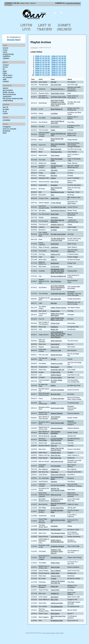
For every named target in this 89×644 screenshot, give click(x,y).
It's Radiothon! (14, 38)
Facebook (7, 131)
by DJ (5, 111)
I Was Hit (54, 260)
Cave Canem (55, 155)
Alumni (5, 88)
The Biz (53, 359)
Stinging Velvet (56, 576)
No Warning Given (57, 621)
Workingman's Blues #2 (58, 210)
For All (53, 516)
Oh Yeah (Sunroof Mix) (58, 234)
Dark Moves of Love (57, 192)
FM (4, 69)
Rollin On (54, 446)
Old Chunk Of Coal (57, 461)
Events (5, 48)
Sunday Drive (55, 311)
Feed (5, 133)
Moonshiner (55, 597)
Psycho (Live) (55, 323)
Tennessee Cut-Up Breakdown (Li (57, 500)
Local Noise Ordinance (73, 3)
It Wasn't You (55, 469)
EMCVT (5, 67)
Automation (34, 48)
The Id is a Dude (56, 377)
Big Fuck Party (56, 394)
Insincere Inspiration (57, 390)
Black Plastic (55, 227)
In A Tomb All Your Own (58, 207)
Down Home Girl (56, 610)
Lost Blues (54, 113)
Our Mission (7, 77)
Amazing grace (56, 453)
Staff (4, 79)
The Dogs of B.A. (56, 152)
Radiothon (7, 56)
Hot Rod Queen (56, 530)
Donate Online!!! (64, 27)
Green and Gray (56, 443)
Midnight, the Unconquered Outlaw (58, 489)
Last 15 (5, 107)
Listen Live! (26, 27)
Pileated (53, 163)
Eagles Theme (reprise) (58, 308)
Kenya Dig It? (55, 344)
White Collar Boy (56, 341)
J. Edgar (54, 578)
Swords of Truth (56, 350)
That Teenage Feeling (58, 533)
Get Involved (8, 90)
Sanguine (54, 482)
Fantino (53, 178)
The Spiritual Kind (57, 606)
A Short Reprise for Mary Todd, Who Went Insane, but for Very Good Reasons (58, 335)
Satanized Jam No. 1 (58, 89)
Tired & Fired (55, 590)
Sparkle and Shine (57, 603)
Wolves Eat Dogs (56, 355)
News (5, 52)
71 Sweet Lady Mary (58, 398)
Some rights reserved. (49, 633)
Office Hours (7, 75)
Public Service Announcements (9, 93)
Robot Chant (55, 347)
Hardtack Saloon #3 (57, 224)
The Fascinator (56, 466)
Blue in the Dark (56, 149)
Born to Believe (56, 571)
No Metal (54, 230)
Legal (5, 71)
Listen (5, 73)
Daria (53, 257)
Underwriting (8, 101)
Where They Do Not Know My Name (57, 449)
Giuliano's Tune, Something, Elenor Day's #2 (57, 551)
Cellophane (55, 247)
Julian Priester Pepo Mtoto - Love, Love (57, 319)
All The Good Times (57, 508)
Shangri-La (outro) (57, 363)
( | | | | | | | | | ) (55, 127)
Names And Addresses (58, 475)
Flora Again (55, 251)
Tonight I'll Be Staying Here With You (58, 582)
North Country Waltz (57, 408)
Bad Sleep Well (56, 299)
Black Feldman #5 (57, 109)
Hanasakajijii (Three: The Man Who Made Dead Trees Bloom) (58, 271)
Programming (8, 54)
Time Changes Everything (56, 418)
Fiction (53, 130)
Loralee (53, 403)
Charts (5, 113)
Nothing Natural (56, 375)
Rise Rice (54, 175)
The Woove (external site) (13, 98)
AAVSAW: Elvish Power (58, 97)
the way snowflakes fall (58, 276)
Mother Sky (55, 329)
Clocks (53, 173)
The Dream (54, 472)
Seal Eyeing (55, 244)
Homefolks (54, 526)
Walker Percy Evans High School (57, 314)
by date (6, 109)
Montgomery (55, 263)
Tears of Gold (55, 567)
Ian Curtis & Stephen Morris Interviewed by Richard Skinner (58, 287)
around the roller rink (58, 370)
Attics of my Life (56, 495)
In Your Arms (55, 267)
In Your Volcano (56, 203)
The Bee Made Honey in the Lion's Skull (58, 239)
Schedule (6, 120)
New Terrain (55, 182)
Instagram (7, 127)
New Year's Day (56, 458)
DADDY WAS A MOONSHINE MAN (57, 541)
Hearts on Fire (55, 254)
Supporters (7, 96)
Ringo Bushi (55, 367)
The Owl (54, 82)
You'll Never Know (57, 537)
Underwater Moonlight (58, 294)
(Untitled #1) (55, 593)
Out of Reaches (56, 281)
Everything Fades (57, 557)
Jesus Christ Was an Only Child (58, 122)
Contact (6, 65)
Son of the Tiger (56, 85)
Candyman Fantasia (57, 546)
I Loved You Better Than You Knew (57, 439)
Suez (52, 195)
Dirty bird (54, 303)
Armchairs (54, 185)
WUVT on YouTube (9, 129)
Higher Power (55, 563)
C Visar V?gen (55, 372)
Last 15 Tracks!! (44, 27)
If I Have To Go (56, 118)
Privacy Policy (60, 633)
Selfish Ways (55, 573)
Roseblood (54, 327)
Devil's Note (55, 214)
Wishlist (6, 81)
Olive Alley (54, 170)
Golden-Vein (55, 198)
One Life (54, 436)
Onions (53, 385)
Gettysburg (54, 217)
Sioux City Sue (56, 455)
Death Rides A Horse (58, 93)
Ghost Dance (55, 614)
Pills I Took (54, 599)
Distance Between (57, 413)
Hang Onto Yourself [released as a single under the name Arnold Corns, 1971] (58, 103)
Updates (6, 58)
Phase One (54, 586)
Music (5, 50)
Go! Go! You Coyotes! (58, 485)
